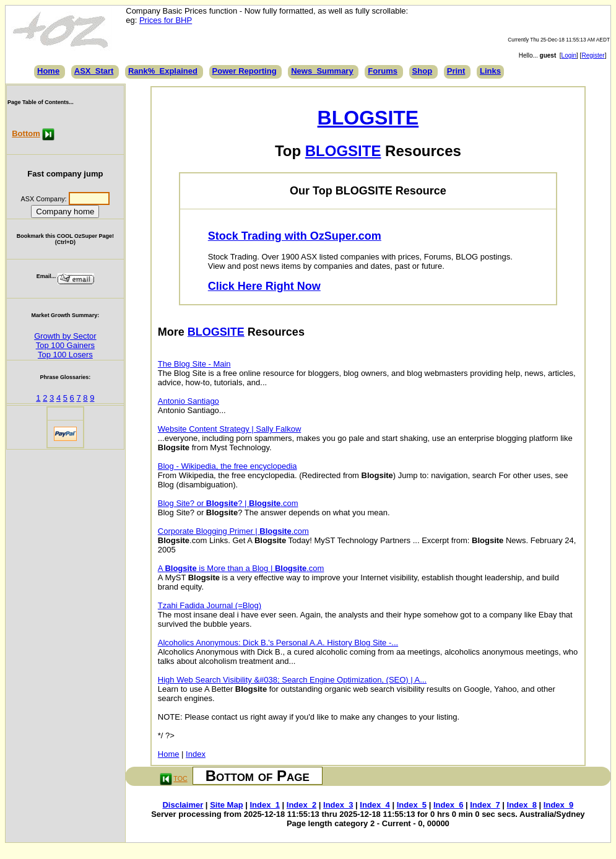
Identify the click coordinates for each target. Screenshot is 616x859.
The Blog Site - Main (194, 364)
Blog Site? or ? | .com (228, 503)
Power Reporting (245, 71)
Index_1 (264, 805)
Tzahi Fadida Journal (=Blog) (210, 605)
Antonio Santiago (189, 401)
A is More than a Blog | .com (241, 568)
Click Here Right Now (264, 286)
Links (490, 71)
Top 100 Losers (65, 355)
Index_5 (412, 805)
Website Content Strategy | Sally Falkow (229, 429)
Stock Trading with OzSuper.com (295, 236)
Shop (423, 71)
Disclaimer (183, 805)
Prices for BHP (166, 20)
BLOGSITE (368, 118)
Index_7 (485, 805)
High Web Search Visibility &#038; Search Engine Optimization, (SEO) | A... (292, 680)
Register (593, 55)
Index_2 (301, 805)
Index (196, 754)
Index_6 (448, 805)
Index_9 (558, 805)
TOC (180, 778)
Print (456, 71)
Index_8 (522, 805)
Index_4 (375, 805)
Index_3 (338, 805)
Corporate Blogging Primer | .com (233, 531)
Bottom (26, 133)
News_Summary (322, 71)
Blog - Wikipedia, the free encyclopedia (228, 466)
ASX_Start (94, 71)
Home (48, 71)
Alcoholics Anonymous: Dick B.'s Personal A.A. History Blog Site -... (278, 643)
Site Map (226, 805)
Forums (383, 71)
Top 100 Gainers (65, 345)
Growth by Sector (65, 336)
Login (569, 55)
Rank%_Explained (163, 71)
